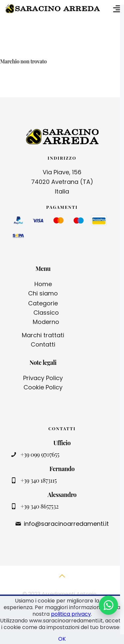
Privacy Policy (43, 378)
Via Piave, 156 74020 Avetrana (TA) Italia (62, 182)
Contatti (43, 344)
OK (62, 639)
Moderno (46, 322)
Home (43, 284)
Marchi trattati (43, 335)
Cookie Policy (43, 387)
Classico (46, 313)
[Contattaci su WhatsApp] (108, 605)
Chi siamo (43, 293)
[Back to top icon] (62, 580)
